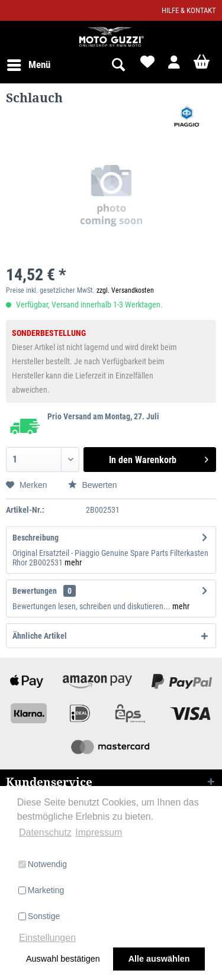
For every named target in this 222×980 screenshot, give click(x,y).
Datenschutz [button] (45, 832)
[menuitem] (28, 65)
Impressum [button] (99, 832)
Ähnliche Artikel (40, 636)
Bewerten (93, 485)
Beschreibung (36, 538)
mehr (73, 562)
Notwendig (43, 864)
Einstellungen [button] (47, 938)
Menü (29, 63)
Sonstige (39, 916)
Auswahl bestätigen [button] (63, 959)
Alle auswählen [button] (159, 959)
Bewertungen (35, 591)
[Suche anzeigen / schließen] (118, 65)
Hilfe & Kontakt (189, 10)
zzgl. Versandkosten (125, 290)
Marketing (41, 890)
